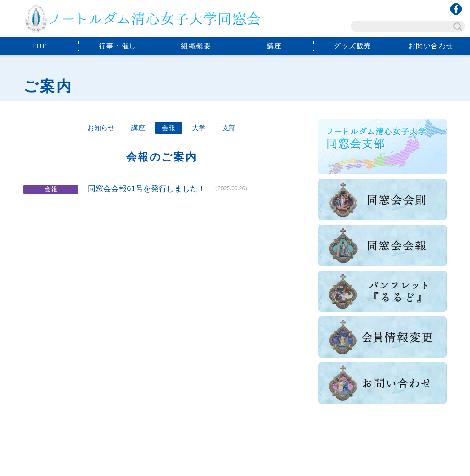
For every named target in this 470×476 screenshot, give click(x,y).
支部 (229, 128)
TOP (39, 46)
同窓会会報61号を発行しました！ (146, 188)
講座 (274, 46)
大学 (199, 128)
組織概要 (196, 46)
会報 (168, 128)
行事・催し (118, 46)
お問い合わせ (431, 46)
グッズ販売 (353, 46)
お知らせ (101, 128)
